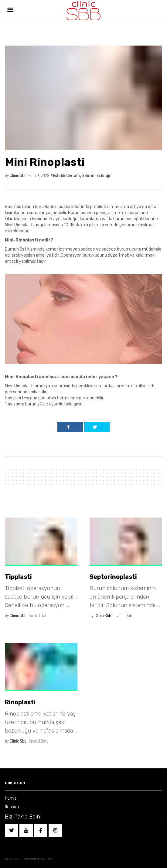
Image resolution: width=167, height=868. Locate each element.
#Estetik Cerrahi (65, 176)
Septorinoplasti (113, 577)
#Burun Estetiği (96, 176)
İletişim (12, 807)
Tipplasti (18, 577)
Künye (11, 798)
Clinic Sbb (18, 176)
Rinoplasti (20, 702)
